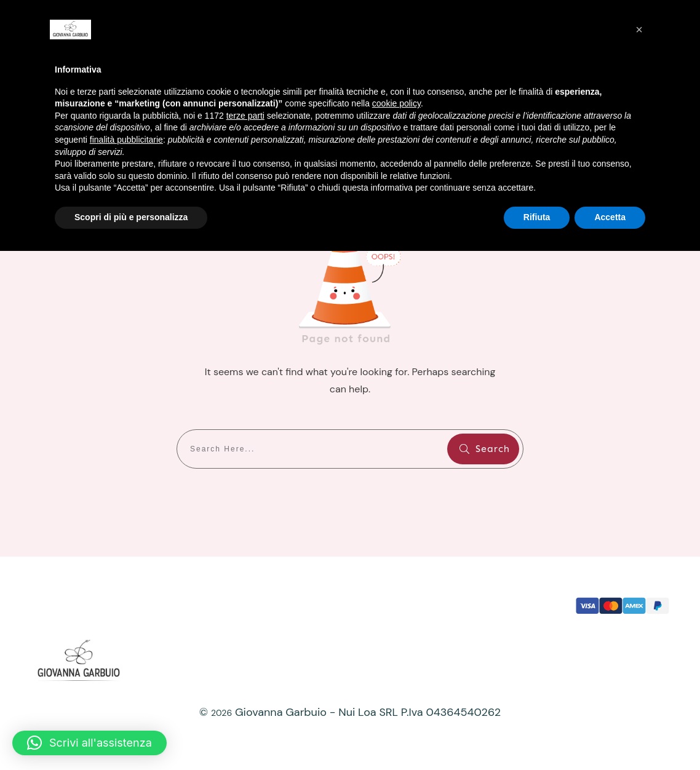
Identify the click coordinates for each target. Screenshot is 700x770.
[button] (89, 743)
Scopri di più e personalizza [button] (131, 217)
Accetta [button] (610, 217)
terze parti (245, 116)
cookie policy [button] (396, 103)
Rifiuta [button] (537, 217)
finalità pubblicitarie (126, 140)
